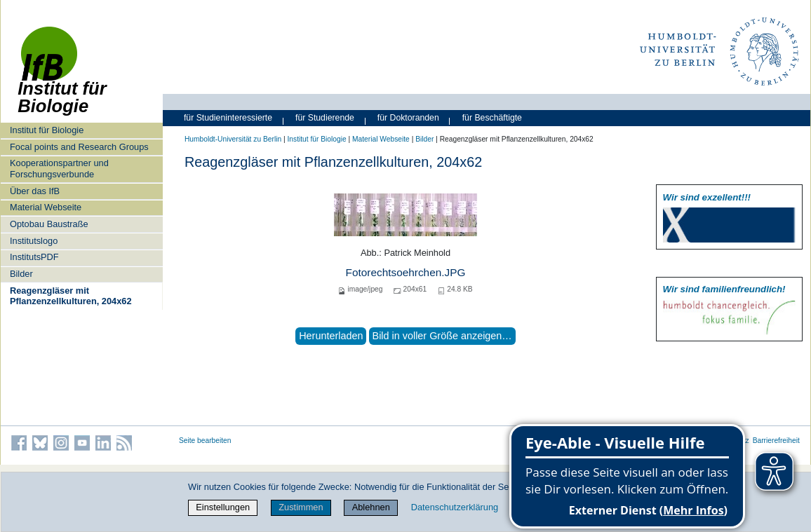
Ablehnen (371, 507)
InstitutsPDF (34, 257)
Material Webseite (46, 207)
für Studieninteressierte (228, 118)
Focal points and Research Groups (79, 147)
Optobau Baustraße (49, 224)
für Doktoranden (408, 118)
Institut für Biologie (47, 130)
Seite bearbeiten (205, 441)
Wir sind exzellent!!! (707, 197)
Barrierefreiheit (776, 441)
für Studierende (325, 118)
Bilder (21, 274)
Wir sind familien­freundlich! (724, 289)
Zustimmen (301, 507)
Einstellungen (223, 507)
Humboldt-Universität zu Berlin (233, 139)
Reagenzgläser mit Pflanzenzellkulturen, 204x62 (71, 296)
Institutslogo (34, 241)
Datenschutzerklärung (455, 507)
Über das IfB (35, 191)
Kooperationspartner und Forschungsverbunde (59, 168)
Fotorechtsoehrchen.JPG (406, 272)
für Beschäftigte (492, 118)
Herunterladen (331, 336)
